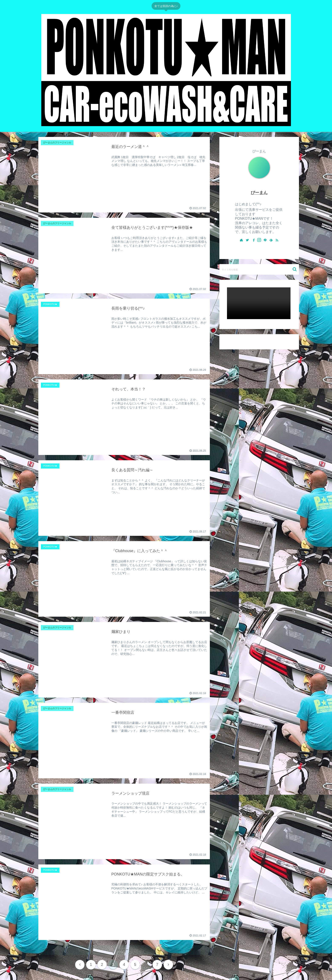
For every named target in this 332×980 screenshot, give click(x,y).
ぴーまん (259, 193)
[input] (259, 269)
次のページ (124, 950)
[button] (295, 269)
